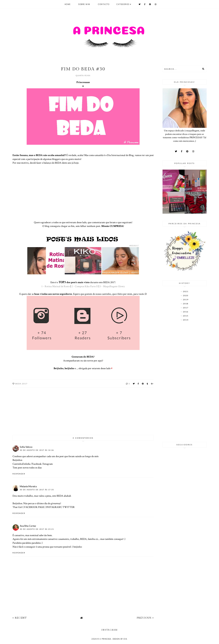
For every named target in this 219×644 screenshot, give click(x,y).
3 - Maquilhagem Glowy (112, 286)
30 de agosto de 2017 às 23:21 (37, 529)
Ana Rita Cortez (28, 526)
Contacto (104, 4)
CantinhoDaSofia (21, 464)
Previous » (145, 618)
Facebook (37, 464)
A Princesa (105, 639)
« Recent (20, 618)
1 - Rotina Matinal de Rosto (56, 286)
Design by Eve (120, 639)
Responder (19, 474)
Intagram (48, 464)
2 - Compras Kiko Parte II (85, 286)
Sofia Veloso (26, 447)
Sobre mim (84, 4)
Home (68, 4)
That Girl (17, 507)
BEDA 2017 (21, 384)
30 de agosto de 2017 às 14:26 (37, 450)
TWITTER (69, 507)
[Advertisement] (185, 382)
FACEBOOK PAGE (34, 507)
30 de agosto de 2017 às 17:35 (37, 490)
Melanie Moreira (28, 486)
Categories (123, 4)
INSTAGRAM (53, 507)
